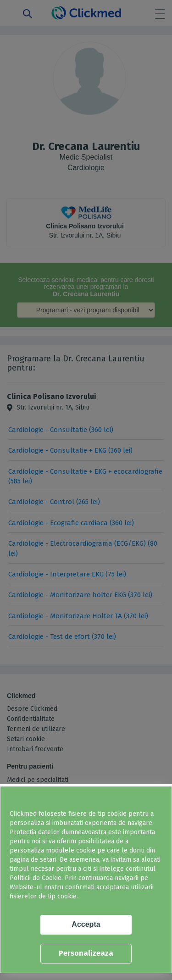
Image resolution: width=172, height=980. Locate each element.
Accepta (86, 924)
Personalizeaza (86, 953)
